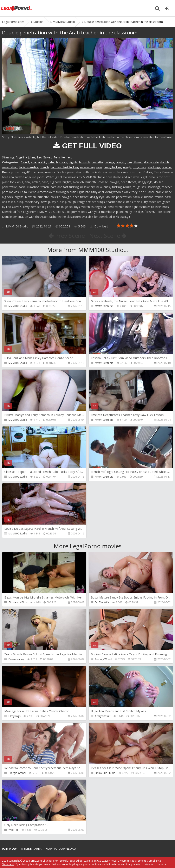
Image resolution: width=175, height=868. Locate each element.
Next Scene (108, 235)
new (99, 167)
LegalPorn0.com (32, 861)
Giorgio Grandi (17, 773)
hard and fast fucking (65, 167)
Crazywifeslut (103, 716)
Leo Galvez (44, 157)
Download (99, 226)
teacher (167, 167)
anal (34, 162)
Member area (31, 849)
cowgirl (121, 162)
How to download (61, 849)
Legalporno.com (17, 8)
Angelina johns (25, 157)
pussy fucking (113, 167)
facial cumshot (29, 167)
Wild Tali (13, 830)
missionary (87, 167)
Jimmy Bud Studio (105, 773)
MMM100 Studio (17, 226)
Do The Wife (102, 602)
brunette (97, 162)
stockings (154, 167)
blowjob (85, 162)
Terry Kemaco (63, 157)
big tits (73, 162)
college (109, 162)
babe (51, 162)
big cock (62, 162)
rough (127, 167)
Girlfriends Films (18, 602)
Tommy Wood (103, 659)
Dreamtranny (16, 659)
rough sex (139, 167)
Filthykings (14, 716)
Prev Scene (67, 235)
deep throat (135, 162)
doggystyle (151, 162)
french (45, 167)
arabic (42, 162)
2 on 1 (25, 162)
